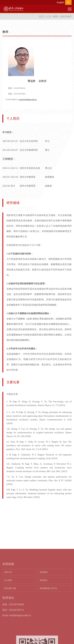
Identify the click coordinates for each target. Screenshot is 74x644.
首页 (41, 16)
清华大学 (8, 605)
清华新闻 (44, 605)
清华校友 (44, 613)
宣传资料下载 (10, 621)
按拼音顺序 (66, 16)
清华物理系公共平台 (48, 621)
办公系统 (8, 613)
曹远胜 (32, 81)
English (61, 2)
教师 (55, 16)
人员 (48, 16)
